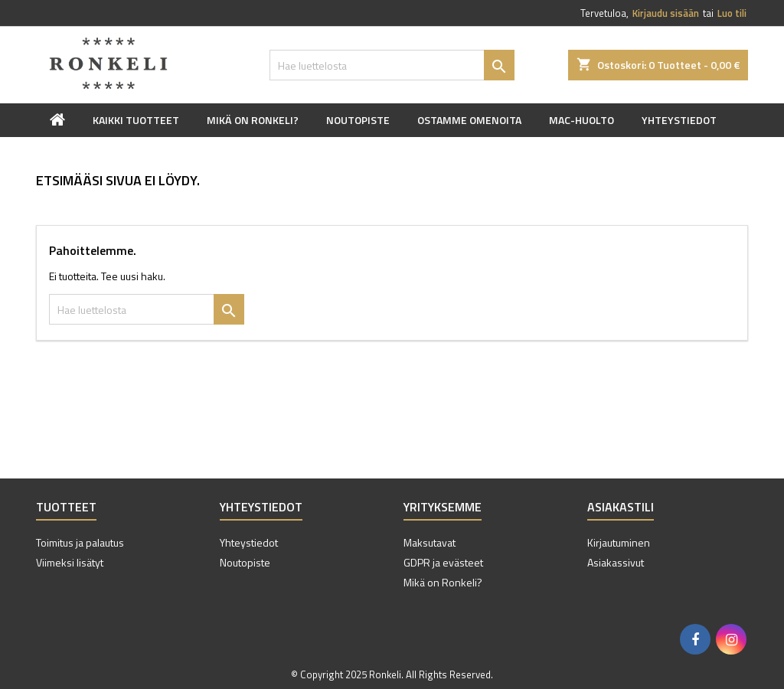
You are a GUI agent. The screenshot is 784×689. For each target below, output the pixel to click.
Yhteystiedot (679, 120)
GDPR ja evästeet (443, 562)
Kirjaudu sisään (666, 13)
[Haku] (392, 65)
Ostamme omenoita (469, 120)
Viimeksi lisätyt (70, 562)
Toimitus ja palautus (80, 542)
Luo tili (732, 13)
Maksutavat (430, 542)
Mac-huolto (581, 120)
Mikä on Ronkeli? (253, 120)
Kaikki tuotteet (136, 120)
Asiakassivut (616, 562)
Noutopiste (358, 120)
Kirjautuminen (619, 542)
